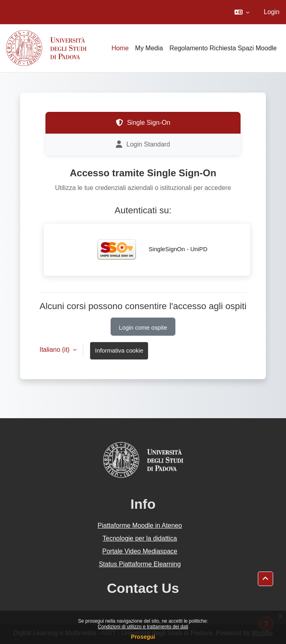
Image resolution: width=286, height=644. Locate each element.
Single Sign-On (143, 123)
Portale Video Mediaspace (140, 551)
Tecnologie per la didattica (140, 538)
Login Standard (143, 144)
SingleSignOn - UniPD (147, 250)
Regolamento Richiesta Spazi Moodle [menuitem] (223, 48)
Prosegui (143, 637)
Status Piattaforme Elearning (140, 564)
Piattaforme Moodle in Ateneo (140, 525)
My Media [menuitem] (149, 48)
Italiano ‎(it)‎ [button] (55, 350)
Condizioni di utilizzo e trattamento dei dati (143, 627)
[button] (242, 12)
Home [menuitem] (120, 48)
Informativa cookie (119, 351)
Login (272, 12)
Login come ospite (143, 328)
